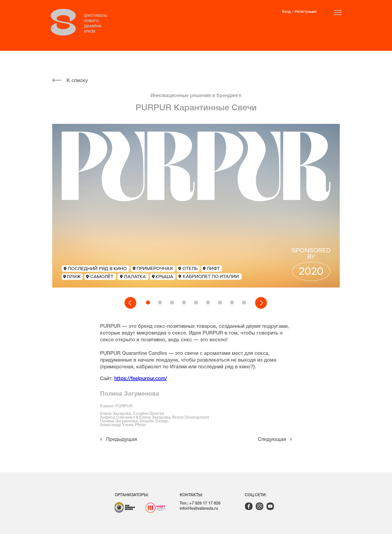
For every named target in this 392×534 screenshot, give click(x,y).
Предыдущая (121, 440)
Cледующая (272, 440)
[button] (131, 303)
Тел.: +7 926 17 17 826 (200, 503)
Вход (286, 12)
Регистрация (306, 12)
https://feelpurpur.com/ (141, 379)
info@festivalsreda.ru (199, 509)
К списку (77, 81)
